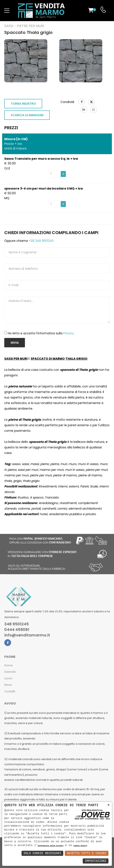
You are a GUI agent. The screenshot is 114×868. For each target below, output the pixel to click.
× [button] (109, 805)
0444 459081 (17, 630)
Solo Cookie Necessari (42, 853)
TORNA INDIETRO (23, 104)
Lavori (8, 678)
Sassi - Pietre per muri (24, 26)
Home (9, 665)
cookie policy (80, 846)
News (8, 685)
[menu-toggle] (7, 11)
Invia (15, 343)
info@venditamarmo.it (27, 635)
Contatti (10, 691)
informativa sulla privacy (51, 846)
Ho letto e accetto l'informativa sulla (41, 333)
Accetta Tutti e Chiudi (87, 853)
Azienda (10, 672)
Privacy (69, 333)
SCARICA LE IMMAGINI (27, 115)
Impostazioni (96, 861)
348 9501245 (17, 624)
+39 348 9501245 (41, 241)
